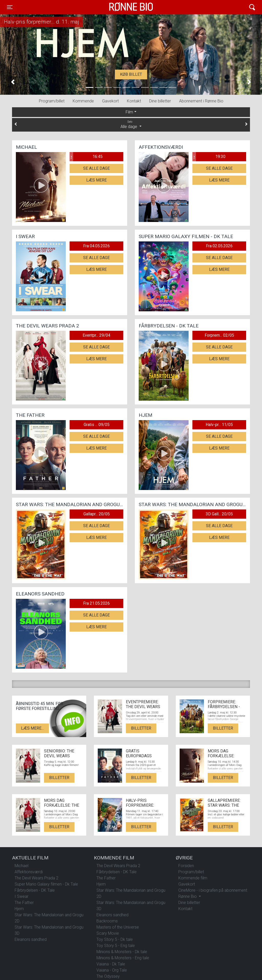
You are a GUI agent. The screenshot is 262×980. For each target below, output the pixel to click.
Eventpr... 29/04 (96, 335)
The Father (24, 903)
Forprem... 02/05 (219, 335)
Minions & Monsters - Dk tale (122, 952)
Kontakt (134, 101)
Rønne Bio (123, 7)
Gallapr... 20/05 (97, 514)
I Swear (21, 896)
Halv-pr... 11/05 (219, 425)
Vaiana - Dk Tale (111, 964)
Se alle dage (96, 168)
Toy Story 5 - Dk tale (115, 939)
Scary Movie (108, 933)
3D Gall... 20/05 (219, 514)
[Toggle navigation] (10, 7)
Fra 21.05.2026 (96, 603)
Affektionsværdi (29, 872)
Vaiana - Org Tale (112, 970)
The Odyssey (108, 976)
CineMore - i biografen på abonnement (213, 890)
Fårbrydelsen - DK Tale (35, 890)
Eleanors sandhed (31, 939)
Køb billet (131, 74)
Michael (21, 866)
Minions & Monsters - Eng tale (123, 958)
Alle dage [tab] (131, 124)
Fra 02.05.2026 (219, 246)
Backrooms (107, 921)
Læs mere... (32, 728)
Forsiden (186, 866)
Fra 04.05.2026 (96, 246)
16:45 (86, 157)
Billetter (141, 728)
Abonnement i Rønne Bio (201, 101)
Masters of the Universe (118, 927)
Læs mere (96, 180)
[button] (13, 82)
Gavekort (110, 101)
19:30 (209, 157)
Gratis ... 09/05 (97, 425)
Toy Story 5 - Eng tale (116, 946)
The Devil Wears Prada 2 (36, 878)
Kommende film (193, 878)
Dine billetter (160, 101)
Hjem (19, 909)
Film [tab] (129, 112)
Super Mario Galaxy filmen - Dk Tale (46, 884)
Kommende (83, 101)
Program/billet (52, 101)
